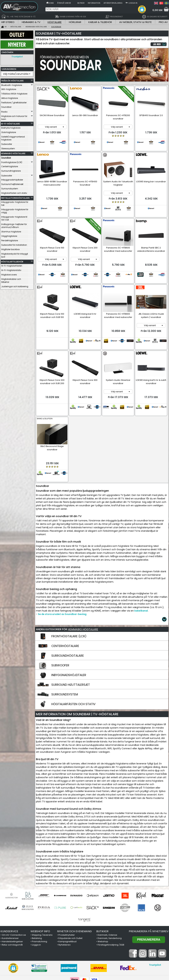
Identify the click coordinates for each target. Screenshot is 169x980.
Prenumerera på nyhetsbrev (149, 898)
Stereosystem (8, 148)
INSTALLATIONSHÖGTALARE (15, 197)
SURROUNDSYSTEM (65, 661)
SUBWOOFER (60, 632)
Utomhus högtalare (11, 231)
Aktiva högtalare (10, 97)
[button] (142, 9)
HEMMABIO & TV (31, 22)
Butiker (81, 3)
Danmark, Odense (107, 901)
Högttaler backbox (11, 249)
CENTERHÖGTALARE (65, 612)
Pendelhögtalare (10, 240)
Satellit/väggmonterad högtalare (13, 137)
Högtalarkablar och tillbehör (11, 280)
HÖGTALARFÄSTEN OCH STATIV (73, 671)
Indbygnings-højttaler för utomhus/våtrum (14, 225)
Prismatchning (39, 908)
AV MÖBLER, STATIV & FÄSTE (135, 22)
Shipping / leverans (42, 901)
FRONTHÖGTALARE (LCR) (69, 603)
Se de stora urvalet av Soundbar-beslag (62, 581)
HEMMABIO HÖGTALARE (13, 153)
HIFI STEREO (8, 22)
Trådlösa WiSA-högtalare (14, 93)
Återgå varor (64, 3)
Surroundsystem (10, 188)
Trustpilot (17, 57)
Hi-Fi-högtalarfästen (12, 265)
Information (94, 3)
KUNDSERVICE (9, 898)
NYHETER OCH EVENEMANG (74, 898)
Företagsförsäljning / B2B (111, 911)
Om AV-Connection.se (14, 901)
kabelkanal (141, 577)
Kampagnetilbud (67, 908)
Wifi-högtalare (9, 88)
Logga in (133, 3)
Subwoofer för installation (14, 244)
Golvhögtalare (9, 131)
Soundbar (6, 106)
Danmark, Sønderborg (110, 905)
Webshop (103, 908)
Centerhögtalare (10, 166)
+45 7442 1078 (128, 959)
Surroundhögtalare (11, 170)
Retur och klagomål (12, 911)
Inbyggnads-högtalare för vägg (15, 210)
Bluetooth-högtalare (12, 84)
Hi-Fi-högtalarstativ (11, 269)
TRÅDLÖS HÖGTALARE (12, 80)
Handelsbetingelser (12, 908)
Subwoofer (7, 143)
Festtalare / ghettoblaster (14, 102)
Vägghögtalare (9, 235)
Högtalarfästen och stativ (14, 192)
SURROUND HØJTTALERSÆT (71, 651)
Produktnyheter (67, 901)
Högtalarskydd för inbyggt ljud (15, 254)
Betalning (37, 905)
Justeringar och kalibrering (15, 286)
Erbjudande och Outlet (70, 905)
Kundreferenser (10, 905)
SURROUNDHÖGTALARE (68, 622)
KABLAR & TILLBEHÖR (100, 22)
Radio (4, 111)
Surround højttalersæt (12, 183)
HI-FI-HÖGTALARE (10, 123)
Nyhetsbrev (64, 911)
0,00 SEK (158, 10)
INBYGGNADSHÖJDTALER (69, 641)
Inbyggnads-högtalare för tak (15, 203)
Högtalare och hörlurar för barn (14, 117)
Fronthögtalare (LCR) (12, 161)
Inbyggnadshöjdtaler (12, 179)
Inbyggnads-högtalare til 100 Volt (14, 217)
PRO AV (163, 22)
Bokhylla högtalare (11, 127)
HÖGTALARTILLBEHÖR (12, 261)
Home (51, 3)
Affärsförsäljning (113, 3)
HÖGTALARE (55, 22)
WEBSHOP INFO (40, 898)
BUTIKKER (102, 898)
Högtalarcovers (9, 274)
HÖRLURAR (75, 22)
